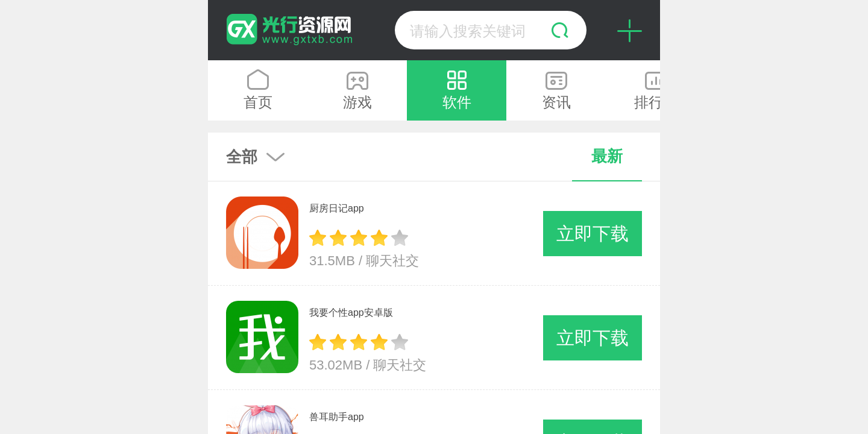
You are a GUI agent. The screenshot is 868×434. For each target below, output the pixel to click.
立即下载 (593, 234)
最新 (607, 156)
